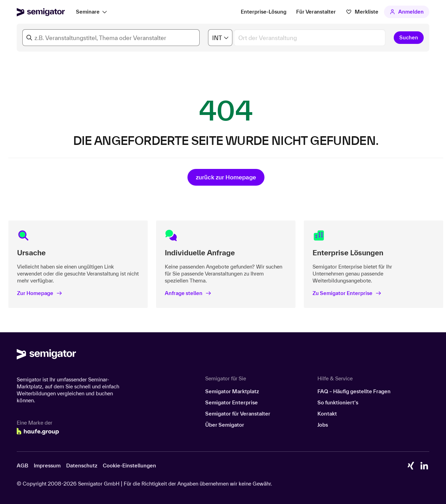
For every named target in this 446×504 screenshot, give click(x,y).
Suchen (409, 37)
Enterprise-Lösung (264, 12)
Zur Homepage (40, 293)
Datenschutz (82, 466)
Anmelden (407, 12)
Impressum (47, 466)
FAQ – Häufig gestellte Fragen (354, 391)
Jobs (323, 425)
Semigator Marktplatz (232, 391)
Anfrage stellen (188, 293)
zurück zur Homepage (226, 177)
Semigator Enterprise (232, 402)
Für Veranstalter (316, 12)
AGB (22, 466)
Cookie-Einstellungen (129, 466)
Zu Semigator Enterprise (347, 293)
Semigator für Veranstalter (238, 414)
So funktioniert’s (338, 402)
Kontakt (327, 414)
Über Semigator (225, 425)
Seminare (88, 12)
